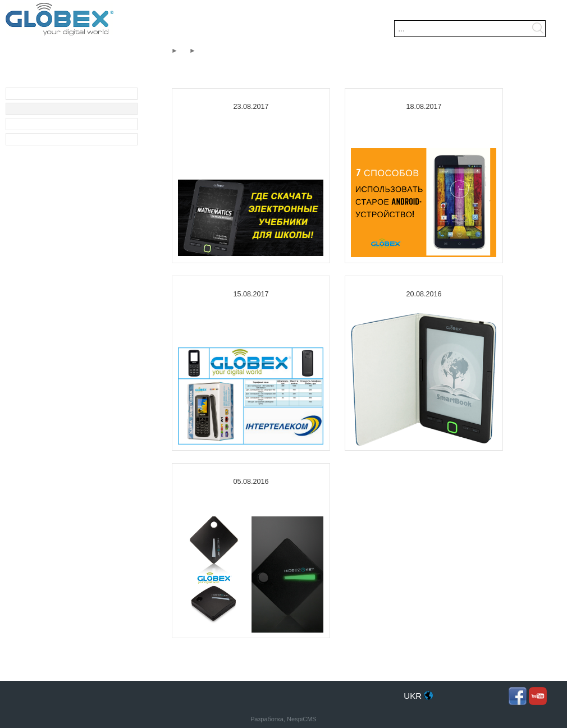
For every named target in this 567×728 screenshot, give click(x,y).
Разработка (267, 719)
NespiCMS (302, 719)
